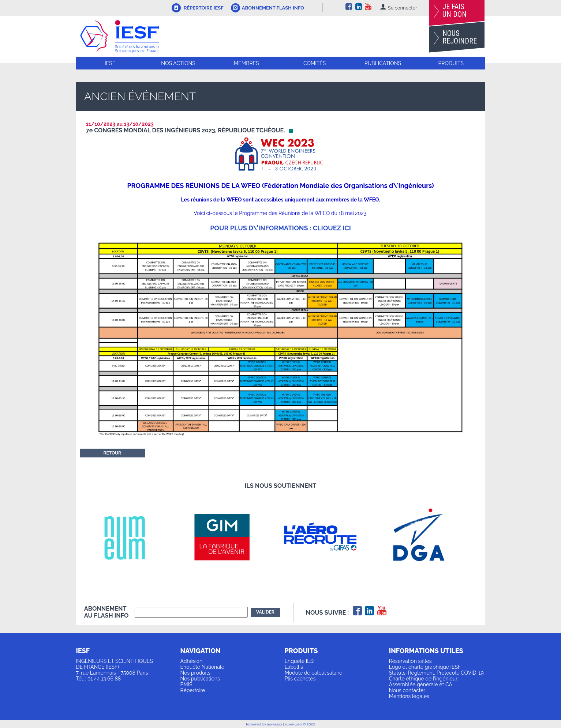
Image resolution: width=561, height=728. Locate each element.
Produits (451, 63)
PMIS (186, 684)
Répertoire (193, 690)
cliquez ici (332, 228)
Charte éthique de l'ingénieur (423, 679)
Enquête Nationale (202, 667)
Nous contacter (407, 690)
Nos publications (200, 679)
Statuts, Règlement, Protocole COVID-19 (436, 673)
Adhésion (192, 661)
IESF (110, 63)
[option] (133, 537)
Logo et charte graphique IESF (425, 667)
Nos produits (196, 673)
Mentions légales (409, 696)
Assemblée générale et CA (421, 684)
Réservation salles (410, 661)
